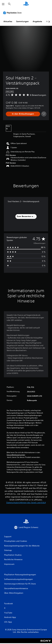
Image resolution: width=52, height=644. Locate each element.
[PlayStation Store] (13, 13)
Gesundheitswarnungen (16, 455)
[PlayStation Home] (26, 4)
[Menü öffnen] (3, 4)
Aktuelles (8, 21)
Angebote (37, 21)
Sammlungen (22, 21)
